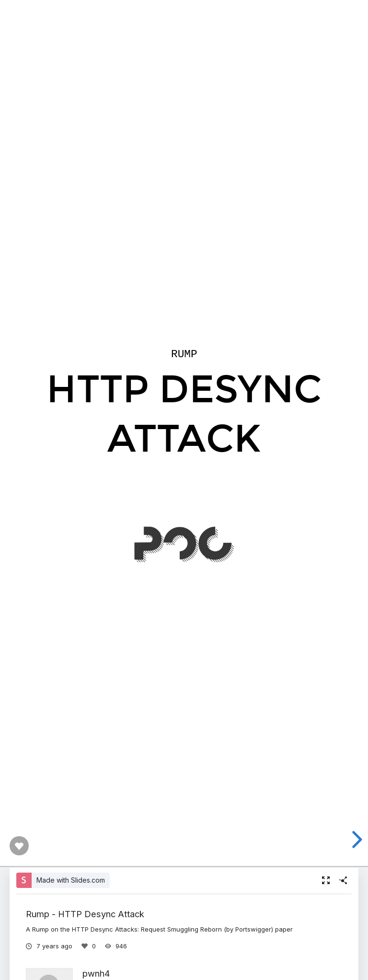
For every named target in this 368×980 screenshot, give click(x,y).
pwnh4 (96, 973)
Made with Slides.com (71, 880)
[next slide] (356, 840)
